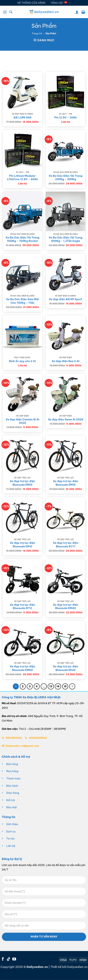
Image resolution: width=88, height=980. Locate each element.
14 (58, 686)
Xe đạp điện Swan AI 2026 (66, 419)
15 (65, 686)
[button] (5, 12)
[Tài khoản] (77, 12)
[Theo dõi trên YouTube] (14, 959)
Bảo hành (12, 786)
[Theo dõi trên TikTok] (8, 959)
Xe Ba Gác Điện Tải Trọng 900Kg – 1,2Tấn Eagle (66, 239)
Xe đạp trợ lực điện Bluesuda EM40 (66, 606)
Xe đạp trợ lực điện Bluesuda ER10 (22, 545)
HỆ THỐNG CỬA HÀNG (31, 3)
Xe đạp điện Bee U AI (66, 361)
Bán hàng (12, 764)
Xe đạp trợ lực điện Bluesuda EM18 (66, 483)
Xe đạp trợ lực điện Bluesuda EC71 (66, 545)
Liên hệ (11, 846)
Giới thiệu (12, 824)
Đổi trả (11, 800)
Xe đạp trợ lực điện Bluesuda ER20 (66, 668)
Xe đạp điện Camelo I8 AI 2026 (22, 421)
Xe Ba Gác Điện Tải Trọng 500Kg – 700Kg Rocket (22, 239)
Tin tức (11, 839)
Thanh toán (13, 779)
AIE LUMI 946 (22, 117)
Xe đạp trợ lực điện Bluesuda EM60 (22, 668)
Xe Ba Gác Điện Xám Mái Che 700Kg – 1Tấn (22, 301)
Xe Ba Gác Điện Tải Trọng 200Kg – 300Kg (66, 178)
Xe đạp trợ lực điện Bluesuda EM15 (22, 483)
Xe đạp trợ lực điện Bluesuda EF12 (22, 606)
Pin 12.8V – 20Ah (66, 117)
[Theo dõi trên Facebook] (3, 959)
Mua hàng (12, 771)
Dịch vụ (11, 832)
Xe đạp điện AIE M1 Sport (66, 299)
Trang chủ (37, 34)
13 (51, 686)
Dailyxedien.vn (77, 967)
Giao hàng (13, 793)
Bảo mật (12, 807)
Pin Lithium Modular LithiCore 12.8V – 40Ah (22, 178)
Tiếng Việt (61, 3)
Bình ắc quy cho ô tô (22, 361)
